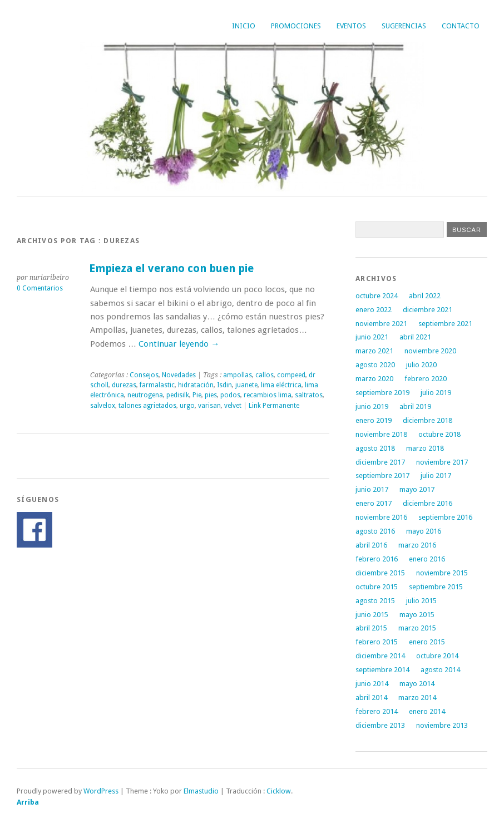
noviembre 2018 (381, 434)
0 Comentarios (40, 288)
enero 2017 (374, 503)
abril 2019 (415, 406)
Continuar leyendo (179, 344)
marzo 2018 (425, 448)
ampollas (238, 375)
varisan (209, 406)
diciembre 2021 (428, 310)
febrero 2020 (426, 379)
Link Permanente (274, 406)
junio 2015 (372, 615)
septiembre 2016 (445, 517)
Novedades (179, 375)
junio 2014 (372, 684)
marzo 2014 (417, 698)
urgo (187, 406)
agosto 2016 (375, 531)
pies (211, 395)
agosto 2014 (440, 670)
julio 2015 (421, 601)
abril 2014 (371, 698)
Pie (197, 395)
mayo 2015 (417, 615)
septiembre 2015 (436, 587)
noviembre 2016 (381, 517)
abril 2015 (371, 628)
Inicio (244, 26)
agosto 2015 (375, 601)
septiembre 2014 (382, 670)
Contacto (461, 26)
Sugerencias (404, 26)
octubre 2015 (377, 587)
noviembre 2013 (442, 725)
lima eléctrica (281, 385)
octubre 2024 (377, 296)
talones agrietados (147, 406)
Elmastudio (201, 791)
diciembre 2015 (380, 573)
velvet (233, 406)
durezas (124, 385)
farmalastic (157, 385)
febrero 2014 (377, 711)
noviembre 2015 (442, 573)
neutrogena (145, 395)
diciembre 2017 (380, 462)
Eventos (351, 26)
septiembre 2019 (382, 393)
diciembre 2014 (380, 656)
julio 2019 (436, 393)
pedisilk (178, 395)
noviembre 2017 (442, 462)
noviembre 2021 (381, 324)
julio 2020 (421, 365)
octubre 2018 (439, 434)
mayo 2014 (417, 684)
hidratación (196, 385)
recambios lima (268, 395)
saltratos (309, 395)
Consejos (144, 375)
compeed (291, 375)
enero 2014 (427, 711)
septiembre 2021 (445, 324)
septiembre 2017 (382, 475)
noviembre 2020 (430, 351)
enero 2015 (427, 642)
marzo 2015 (417, 628)
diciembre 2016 (428, 503)
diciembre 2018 (428, 420)
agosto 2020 (375, 365)
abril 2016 (371, 545)
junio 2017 (372, 489)
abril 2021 (415, 337)
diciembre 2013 (380, 725)
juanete (246, 385)
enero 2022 (374, 310)
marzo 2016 (417, 545)
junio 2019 (372, 406)
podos (230, 395)
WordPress (101, 791)
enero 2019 (374, 420)
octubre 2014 (437, 656)
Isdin (224, 385)
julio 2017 (436, 475)
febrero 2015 (377, 642)
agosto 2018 (375, 448)
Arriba (28, 802)
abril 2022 (425, 296)
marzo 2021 (374, 351)
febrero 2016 (377, 559)
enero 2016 (427, 559)
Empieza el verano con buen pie (171, 268)
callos (265, 375)
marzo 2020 (374, 379)
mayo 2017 (417, 489)
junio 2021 (372, 337)
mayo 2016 (424, 531)
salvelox (103, 406)
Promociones (296, 26)
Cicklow (279, 791)
